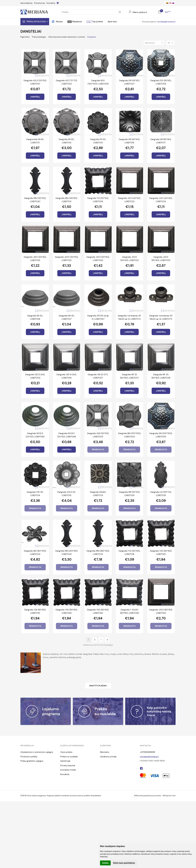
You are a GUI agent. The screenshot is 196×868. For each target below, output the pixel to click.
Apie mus (112, 22)
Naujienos (77, 22)
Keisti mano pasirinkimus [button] (124, 863)
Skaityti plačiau (98, 686)
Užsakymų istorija (108, 757)
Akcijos (59, 22)
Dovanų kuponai (68, 765)
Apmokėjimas (26, 3)
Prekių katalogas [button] (36, 22)
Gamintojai (65, 761)
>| (107, 640)
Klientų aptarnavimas (72, 746)
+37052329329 (147, 752)
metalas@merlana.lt (166, 22)
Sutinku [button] (105, 863)
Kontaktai (51, 3)
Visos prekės (66, 752)
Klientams (105, 746)
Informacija (27, 746)
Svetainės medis (68, 770)
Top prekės (97, 22)
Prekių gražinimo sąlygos (32, 761)
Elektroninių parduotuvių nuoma (147, 796)
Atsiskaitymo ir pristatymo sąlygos (37, 752)
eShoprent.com (169, 796)
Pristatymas (40, 3)
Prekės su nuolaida (69, 757)
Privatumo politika (29, 757)
